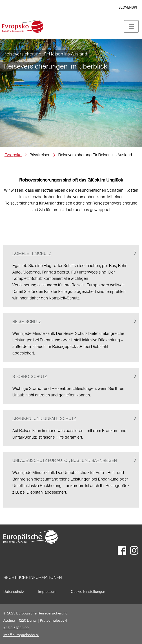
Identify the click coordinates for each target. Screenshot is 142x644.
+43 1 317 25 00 (16, 628)
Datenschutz (14, 591)
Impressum (47, 591)
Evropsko (13, 155)
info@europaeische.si (21, 635)
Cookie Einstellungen (88, 591)
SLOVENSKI (128, 7)
